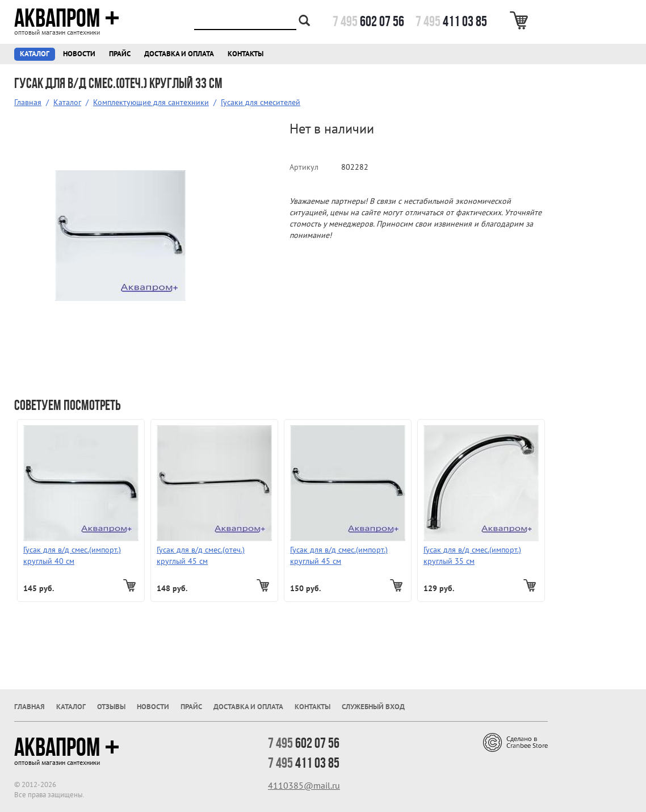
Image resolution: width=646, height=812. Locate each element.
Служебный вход (373, 707)
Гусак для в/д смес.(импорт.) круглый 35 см (472, 555)
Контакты (246, 54)
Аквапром (67, 18)
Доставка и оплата (179, 54)
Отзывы (111, 707)
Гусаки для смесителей (261, 102)
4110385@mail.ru (304, 785)
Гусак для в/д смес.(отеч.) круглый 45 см (201, 555)
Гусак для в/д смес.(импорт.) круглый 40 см (72, 555)
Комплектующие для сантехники (151, 102)
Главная (28, 102)
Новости (79, 54)
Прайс (120, 54)
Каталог (35, 54)
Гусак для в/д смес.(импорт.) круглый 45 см (339, 555)
